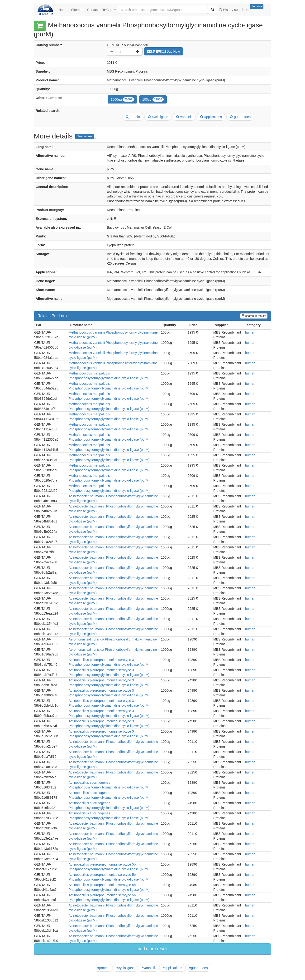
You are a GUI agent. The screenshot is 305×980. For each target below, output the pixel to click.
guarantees (240, 117)
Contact (93, 10)
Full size (257, 6)
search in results (254, 316)
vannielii (184, 117)
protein (133, 117)
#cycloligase (125, 968)
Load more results (152, 949)
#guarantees (199, 968)
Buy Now (164, 51)
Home (63, 10)
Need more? (85, 136)
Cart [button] (109, 10)
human (250, 332)
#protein (103, 968)
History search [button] (233, 10)
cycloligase (158, 117)
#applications (172, 968)
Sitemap (77, 10)
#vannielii (148, 968)
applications (211, 117)
